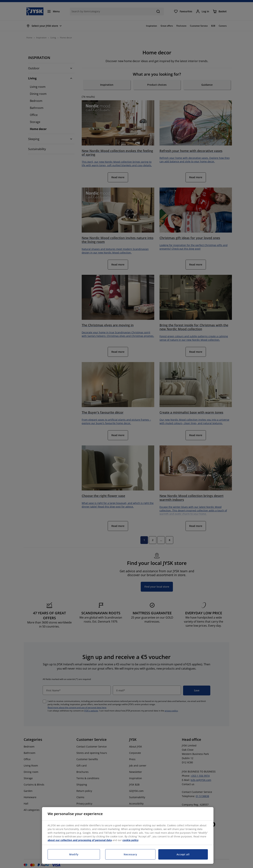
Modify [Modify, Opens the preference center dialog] (74, 854)
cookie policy (130, 840)
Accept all (183, 854)
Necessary (130, 854)
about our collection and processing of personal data (80, 840)
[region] (128, 835)
